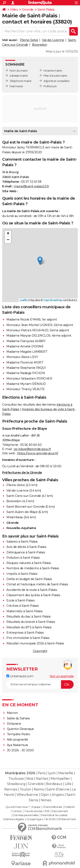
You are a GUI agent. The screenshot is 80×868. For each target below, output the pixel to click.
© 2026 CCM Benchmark (61, 819)
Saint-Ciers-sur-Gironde (24, 496)
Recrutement (60, 811)
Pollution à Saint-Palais (23, 558)
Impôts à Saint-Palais (22, 574)
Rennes (11, 789)
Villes (14, 10)
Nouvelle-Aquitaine (21, 528)
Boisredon (40, 45)
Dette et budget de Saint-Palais (29, 579)
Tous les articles (33, 811)
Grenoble (36, 784)
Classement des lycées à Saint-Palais (33, 595)
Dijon (45, 795)
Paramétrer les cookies (54, 815)
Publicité (70, 807)
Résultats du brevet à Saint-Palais (31, 622)
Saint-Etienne (58, 789)
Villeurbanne (27, 795)
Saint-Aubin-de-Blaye (22, 512)
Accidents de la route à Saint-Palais (32, 590)
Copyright (40, 651)
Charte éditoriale (52, 807)
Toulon (25, 789)
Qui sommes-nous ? (18, 807)
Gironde (28, 10)
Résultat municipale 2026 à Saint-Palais (35, 643)
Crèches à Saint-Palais (23, 606)
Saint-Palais (46, 10)
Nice (30, 779)
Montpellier (60, 779)
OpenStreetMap (53, 300)
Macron (12, 713)
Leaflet (24, 300)
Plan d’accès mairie (55, 76)
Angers (58, 795)
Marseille (66, 773)
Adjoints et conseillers (57, 81)
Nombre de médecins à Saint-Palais (33, 568)
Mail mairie (16, 86)
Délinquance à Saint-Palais (26, 552)
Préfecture (50, 86)
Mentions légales (14, 819)
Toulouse (16, 779)
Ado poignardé (17, 739)
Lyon (52, 773)
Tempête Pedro (19, 734)
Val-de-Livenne (53, 40)
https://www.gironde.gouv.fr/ (38, 453)
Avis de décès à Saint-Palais (26, 547)
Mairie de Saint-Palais (21, 131)
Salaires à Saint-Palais (22, 542)
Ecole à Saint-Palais (20, 600)
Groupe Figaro (35, 819)
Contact (17, 811)
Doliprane (14, 724)
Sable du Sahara (18, 718)
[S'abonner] (40, 684)
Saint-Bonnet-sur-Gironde (25, 507)
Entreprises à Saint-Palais (25, 633)
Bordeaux (54, 784)
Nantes (42, 779)
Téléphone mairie (20, 81)
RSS (47, 811)
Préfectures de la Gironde (22, 473)
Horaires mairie (53, 71)
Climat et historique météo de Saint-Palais (37, 584)
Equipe (36, 807)
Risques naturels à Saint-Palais (29, 563)
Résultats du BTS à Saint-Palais (29, 627)
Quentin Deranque (20, 729)
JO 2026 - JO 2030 (20, 750)
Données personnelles (26, 815)
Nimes (46, 800)
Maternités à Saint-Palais (25, 611)
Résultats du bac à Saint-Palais (29, 616)
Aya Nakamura (17, 745)
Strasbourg (16, 784)
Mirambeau (15, 517)
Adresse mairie (19, 76)
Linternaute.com (20, 676)
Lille (68, 784)
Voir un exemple (62, 676)
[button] (40, 261)
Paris (42, 773)
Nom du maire (19, 71)
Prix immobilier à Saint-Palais (28, 638)
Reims (39, 789)
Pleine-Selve (29, 40)
